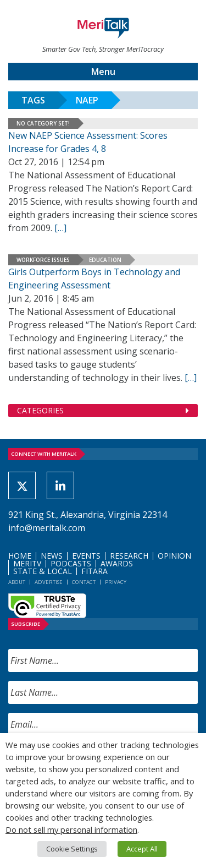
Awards (117, 563)
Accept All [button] (142, 849)
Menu (103, 72)
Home (20, 556)
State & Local (43, 571)
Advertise (49, 582)
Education (105, 260)
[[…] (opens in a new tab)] (191, 378)
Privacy (116, 582)
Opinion (174, 556)
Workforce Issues (43, 260)
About (17, 582)
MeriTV (27, 563)
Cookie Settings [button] (72, 849)
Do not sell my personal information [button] (71, 829)
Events (86, 556)
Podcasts (71, 563)
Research (129, 556)
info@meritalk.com (47, 528)
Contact (84, 582)
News (52, 556)
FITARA (94, 571)
